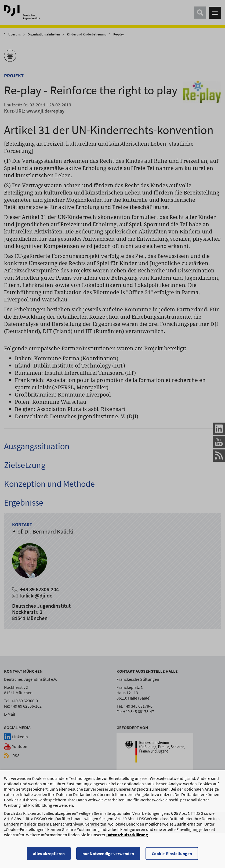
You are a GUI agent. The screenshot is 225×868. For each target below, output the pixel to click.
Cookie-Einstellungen (172, 856)
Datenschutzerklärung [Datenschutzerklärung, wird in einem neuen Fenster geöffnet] (127, 837)
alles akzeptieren (49, 856)
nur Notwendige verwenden (108, 856)
